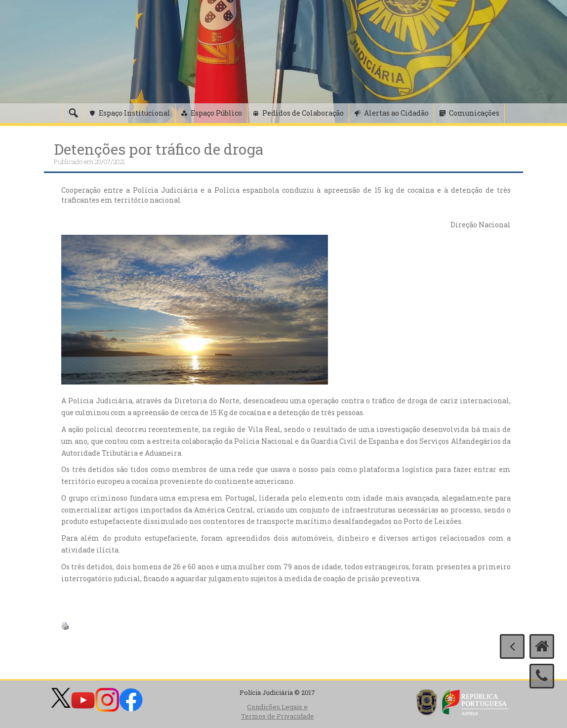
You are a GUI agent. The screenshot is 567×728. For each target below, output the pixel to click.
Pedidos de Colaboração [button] (303, 113)
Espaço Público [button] (216, 113)
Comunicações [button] (474, 113)
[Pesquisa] (73, 113)
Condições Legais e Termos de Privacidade (278, 711)
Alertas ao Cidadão (396, 113)
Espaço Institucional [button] (135, 113)
